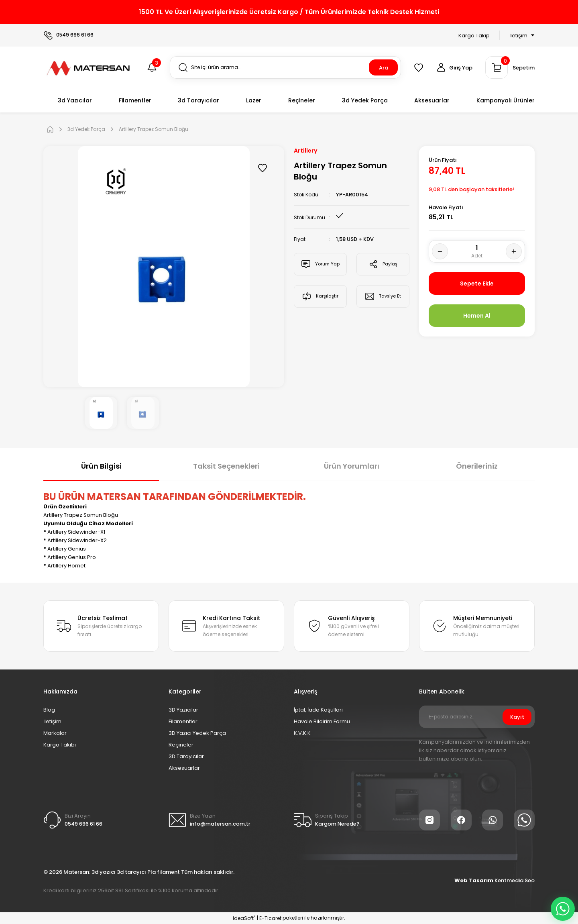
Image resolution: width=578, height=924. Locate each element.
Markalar (55, 733)
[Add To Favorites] (263, 168)
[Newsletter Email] (477, 717)
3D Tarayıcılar (186, 756)
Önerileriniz (477, 466)
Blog (49, 710)
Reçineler (181, 745)
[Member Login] (454, 67)
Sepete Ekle (477, 283)
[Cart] (510, 67)
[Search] (285, 67)
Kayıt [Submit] (517, 717)
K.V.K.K (302, 733)
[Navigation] (517, 35)
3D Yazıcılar (183, 710)
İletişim (52, 721)
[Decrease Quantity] (440, 251)
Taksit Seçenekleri (226, 466)
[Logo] (89, 67)
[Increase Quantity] (514, 251)
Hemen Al (477, 315)
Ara (384, 68)
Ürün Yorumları (352, 466)
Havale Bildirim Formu (322, 721)
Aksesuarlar (184, 768)
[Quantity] (477, 251)
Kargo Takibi (60, 745)
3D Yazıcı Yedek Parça (197, 733)
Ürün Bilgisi (101, 466)
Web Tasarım (474, 880)
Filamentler (183, 721)
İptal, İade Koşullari (318, 710)
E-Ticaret (270, 918)
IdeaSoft (244, 918)
